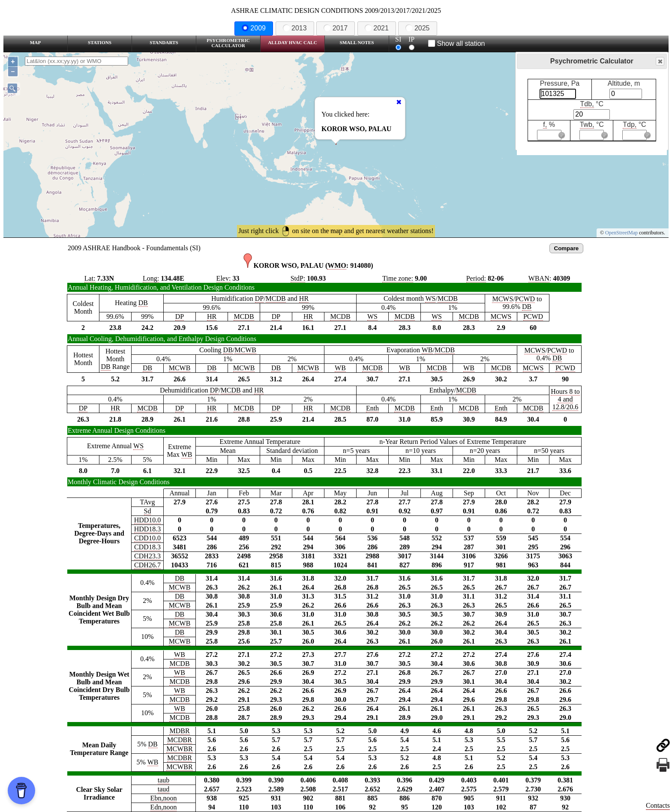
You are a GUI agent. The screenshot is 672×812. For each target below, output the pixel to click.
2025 (417, 28)
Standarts (164, 42)
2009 (254, 28)
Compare (567, 248)
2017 (336, 28)
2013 (295, 28)
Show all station (457, 43)
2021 (377, 28)
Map (35, 42)
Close (660, 61)
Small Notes (357, 42)
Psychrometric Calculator (228, 43)
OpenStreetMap (621, 233)
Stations (100, 42)
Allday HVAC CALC (292, 42)
